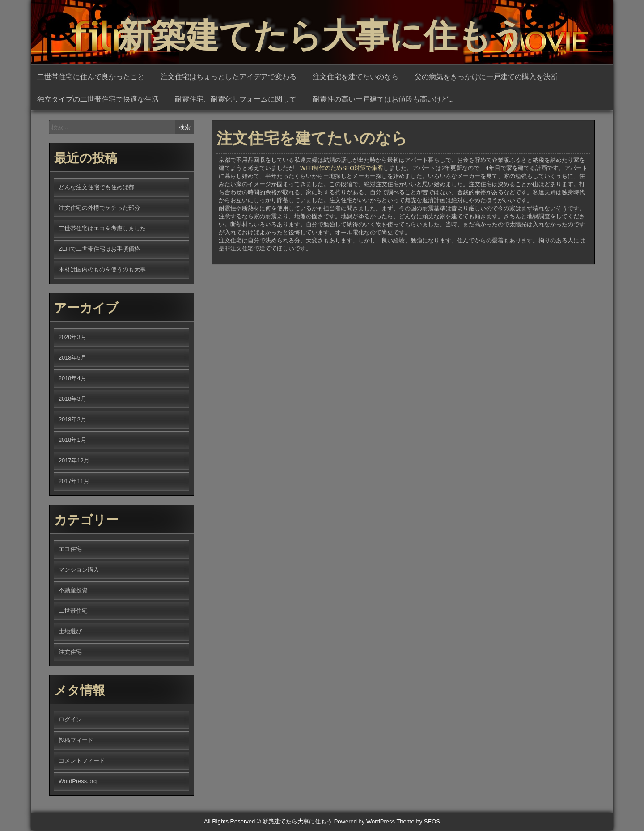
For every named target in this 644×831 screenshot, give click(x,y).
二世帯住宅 (73, 612)
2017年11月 (74, 482)
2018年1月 (72, 441)
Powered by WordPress (364, 822)
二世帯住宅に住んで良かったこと (91, 77)
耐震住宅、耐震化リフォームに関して (236, 99)
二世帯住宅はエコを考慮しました (102, 229)
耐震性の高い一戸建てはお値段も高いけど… (383, 99)
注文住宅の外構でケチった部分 (99, 209)
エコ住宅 (70, 550)
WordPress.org (78, 782)
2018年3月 (72, 400)
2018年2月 (72, 420)
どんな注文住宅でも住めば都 (96, 188)
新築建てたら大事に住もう (322, 31)
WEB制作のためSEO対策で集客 (342, 173)
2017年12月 (74, 461)
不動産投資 (73, 591)
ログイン (70, 720)
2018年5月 (72, 358)
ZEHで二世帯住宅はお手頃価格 (99, 250)
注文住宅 (70, 653)
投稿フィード (76, 741)
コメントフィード (82, 761)
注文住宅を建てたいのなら (356, 77)
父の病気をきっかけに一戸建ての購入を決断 (486, 77)
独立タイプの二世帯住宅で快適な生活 (98, 99)
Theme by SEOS (418, 822)
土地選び (70, 632)
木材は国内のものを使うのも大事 (102, 270)
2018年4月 (72, 379)
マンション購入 (79, 570)
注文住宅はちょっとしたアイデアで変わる (229, 77)
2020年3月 (72, 338)
